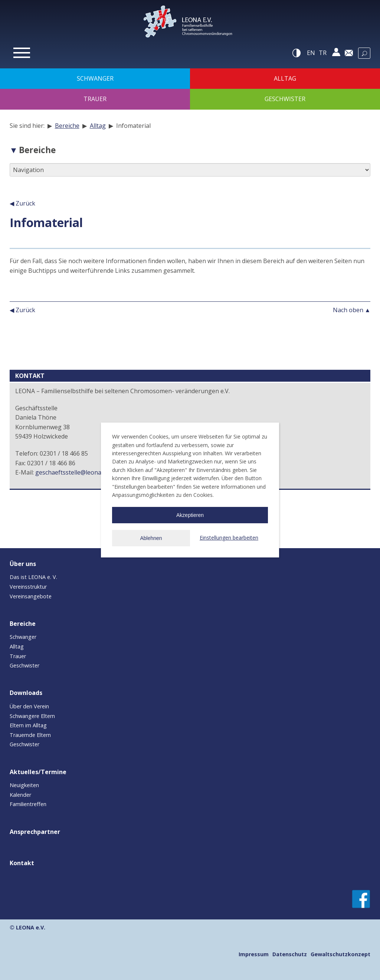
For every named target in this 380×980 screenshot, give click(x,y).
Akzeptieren (190, 515)
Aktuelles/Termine (38, 772)
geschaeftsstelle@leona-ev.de (76, 472)
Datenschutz (290, 954)
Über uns (23, 564)
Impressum (254, 954)
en (311, 53)
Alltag (98, 126)
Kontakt (22, 863)
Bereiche (67, 126)
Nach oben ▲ (352, 310)
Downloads (26, 693)
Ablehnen (151, 538)
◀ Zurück (22, 203)
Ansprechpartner (35, 832)
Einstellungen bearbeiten (229, 538)
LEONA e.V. (31, 927)
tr (323, 53)
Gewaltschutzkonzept (340, 954)
